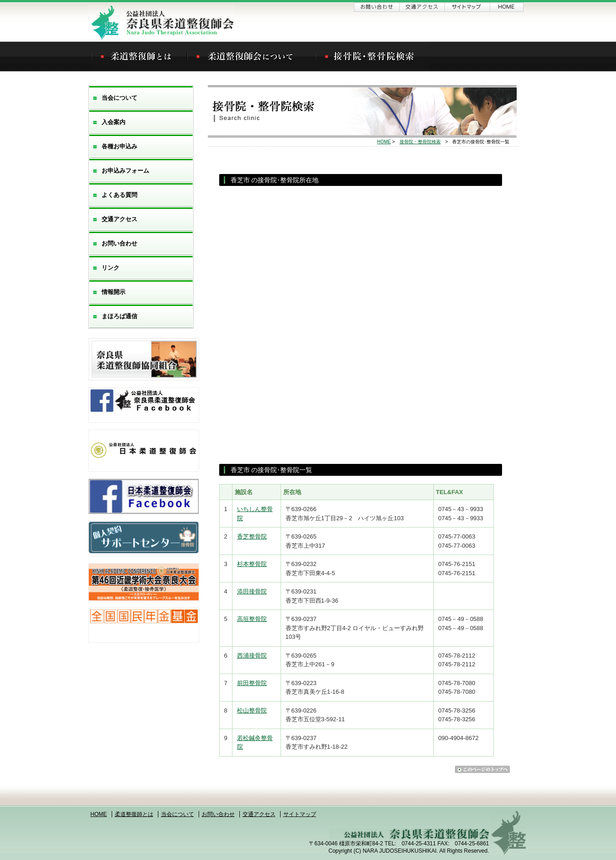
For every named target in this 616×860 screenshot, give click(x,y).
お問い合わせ (377, 7)
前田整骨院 (252, 683)
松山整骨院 (252, 710)
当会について (119, 98)
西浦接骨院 (252, 656)
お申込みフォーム (125, 171)
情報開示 (113, 292)
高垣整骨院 (252, 619)
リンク (111, 268)
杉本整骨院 (252, 564)
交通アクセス (422, 7)
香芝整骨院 (252, 536)
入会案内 (113, 122)
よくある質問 (119, 195)
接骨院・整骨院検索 (420, 142)
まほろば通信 (119, 316)
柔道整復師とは (134, 814)
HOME (384, 142)
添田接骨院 (252, 591)
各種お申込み (119, 146)
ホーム (507, 7)
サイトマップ (467, 7)
